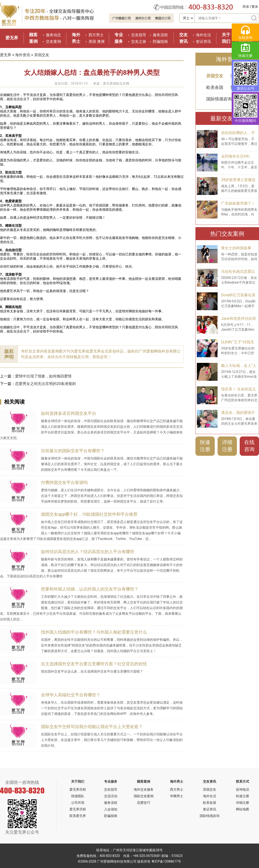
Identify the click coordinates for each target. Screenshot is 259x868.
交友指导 (139, 35)
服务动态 (53, 35)
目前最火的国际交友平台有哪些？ (73, 451)
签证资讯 (203, 42)
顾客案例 (144, 781)
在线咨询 (249, 446)
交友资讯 (210, 781)
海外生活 (203, 35)
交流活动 (111, 796)
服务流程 (160, 35)
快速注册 (205, 446)
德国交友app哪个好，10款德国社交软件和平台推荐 (89, 514)
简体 (246, 7)
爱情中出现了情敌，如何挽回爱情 (43, 376)
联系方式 (243, 781)
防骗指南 (160, 42)
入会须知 (111, 809)
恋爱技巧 (144, 803)
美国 (92, 42)
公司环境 (78, 803)
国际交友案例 (144, 796)
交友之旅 (139, 42)
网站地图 (243, 809)
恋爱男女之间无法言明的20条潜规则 (45, 384)
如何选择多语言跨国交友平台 (69, 413)
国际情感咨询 (219, 99)
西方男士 (96, 35)
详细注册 (227, 446)
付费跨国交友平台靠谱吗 (64, 482)
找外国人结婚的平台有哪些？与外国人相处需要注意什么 (94, 632)
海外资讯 (23, 55)
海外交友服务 (144, 789)
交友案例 (53, 42)
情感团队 (78, 796)
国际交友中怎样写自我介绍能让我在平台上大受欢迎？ (92, 727)
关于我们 (78, 781)
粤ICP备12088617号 (166, 861)
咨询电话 (243, 789)
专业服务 (111, 781)
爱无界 (12, 38)
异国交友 (42, 55)
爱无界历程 (78, 789)
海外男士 (177, 781)
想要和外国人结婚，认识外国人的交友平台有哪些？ (90, 589)
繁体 (255, 7)
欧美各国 (215, 87)
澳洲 (101, 42)
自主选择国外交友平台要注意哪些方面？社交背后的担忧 (94, 664)
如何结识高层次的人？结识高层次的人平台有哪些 (88, 552)
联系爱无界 (78, 816)
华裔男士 (177, 796)
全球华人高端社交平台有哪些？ (71, 695)
